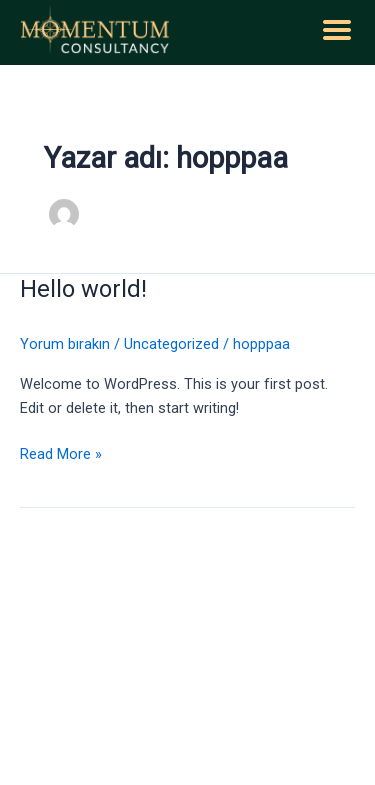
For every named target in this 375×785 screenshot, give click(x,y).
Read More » (61, 452)
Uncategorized (171, 344)
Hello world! (83, 289)
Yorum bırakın (65, 344)
